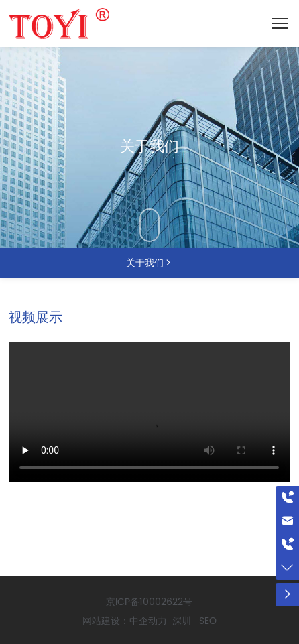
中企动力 (148, 621)
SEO (208, 621)
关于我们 (149, 147)
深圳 (182, 621)
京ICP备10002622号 (149, 602)
